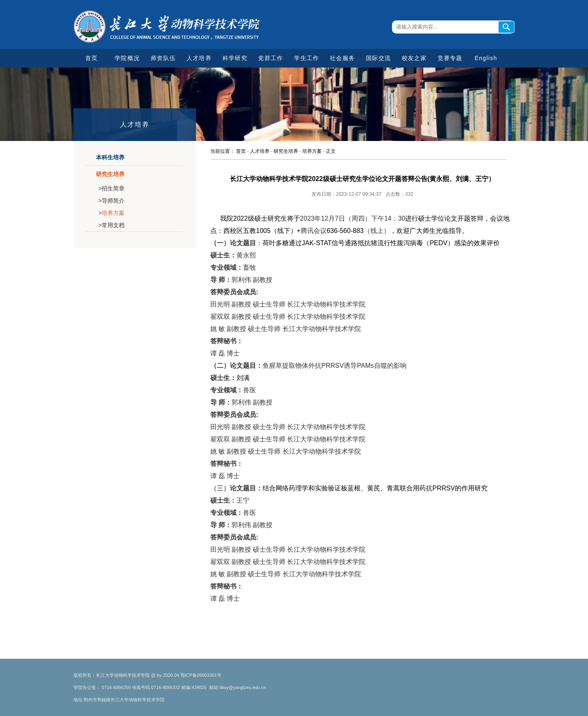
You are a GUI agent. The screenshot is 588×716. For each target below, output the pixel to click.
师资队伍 (163, 58)
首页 (92, 58)
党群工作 (271, 58)
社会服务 (342, 58)
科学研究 (235, 58)
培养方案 (111, 213)
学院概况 (127, 58)
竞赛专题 (450, 58)
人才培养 (199, 58)
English (486, 58)
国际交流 (378, 58)
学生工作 (306, 58)
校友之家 (414, 58)
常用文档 (111, 225)
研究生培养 (110, 174)
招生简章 (111, 188)
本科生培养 (110, 157)
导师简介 (111, 201)
